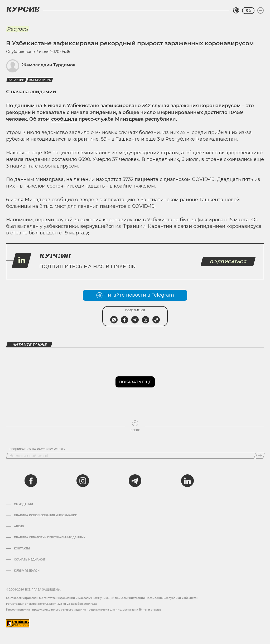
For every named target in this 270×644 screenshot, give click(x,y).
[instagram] (83, 481)
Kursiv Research (27, 571)
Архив (19, 527)
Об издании (23, 504)
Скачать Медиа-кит (30, 560)
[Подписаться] (260, 456)
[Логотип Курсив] (23, 9)
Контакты (22, 549)
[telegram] (135, 481)
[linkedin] (187, 481)
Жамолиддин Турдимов (49, 65)
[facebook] (31, 481)
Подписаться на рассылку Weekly (37, 449)
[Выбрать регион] (236, 11)
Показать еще (135, 382)
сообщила (64, 119)
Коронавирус (40, 80)
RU (248, 11)
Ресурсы (17, 29)
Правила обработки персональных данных (50, 538)
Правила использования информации (46, 515)
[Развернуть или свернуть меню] (261, 11)
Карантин (16, 80)
